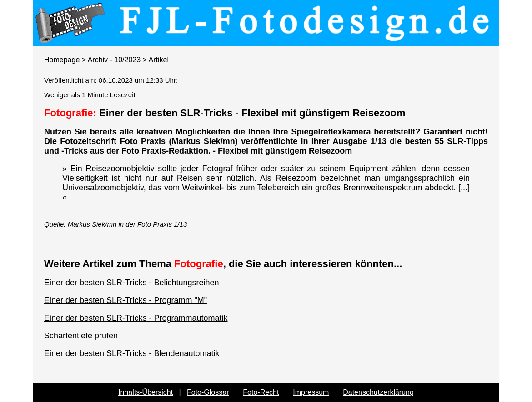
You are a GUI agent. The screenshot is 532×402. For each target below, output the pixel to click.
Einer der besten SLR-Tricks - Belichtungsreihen (132, 283)
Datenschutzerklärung (378, 392)
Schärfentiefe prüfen (81, 336)
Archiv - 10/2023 (114, 60)
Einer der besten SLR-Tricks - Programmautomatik (136, 318)
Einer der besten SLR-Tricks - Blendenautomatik (132, 353)
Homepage (62, 60)
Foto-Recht (261, 392)
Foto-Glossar (208, 392)
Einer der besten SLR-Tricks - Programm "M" (125, 300)
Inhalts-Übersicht (146, 392)
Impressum (311, 392)
